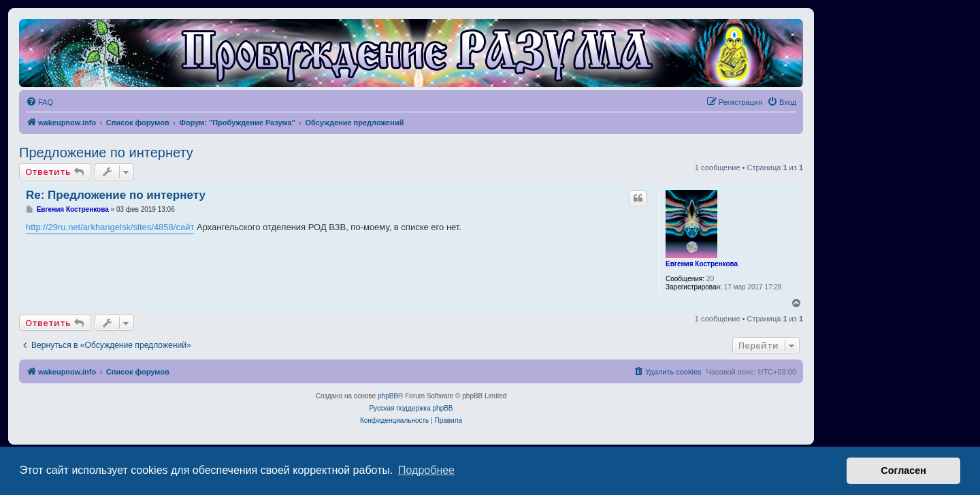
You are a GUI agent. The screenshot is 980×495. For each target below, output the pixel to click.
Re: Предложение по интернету (116, 195)
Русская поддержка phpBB (411, 408)
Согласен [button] (903, 470)
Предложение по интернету (106, 153)
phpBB (388, 396)
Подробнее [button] (426, 470)
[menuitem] (39, 102)
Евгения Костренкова (702, 264)
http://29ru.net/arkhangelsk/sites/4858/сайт (110, 227)
